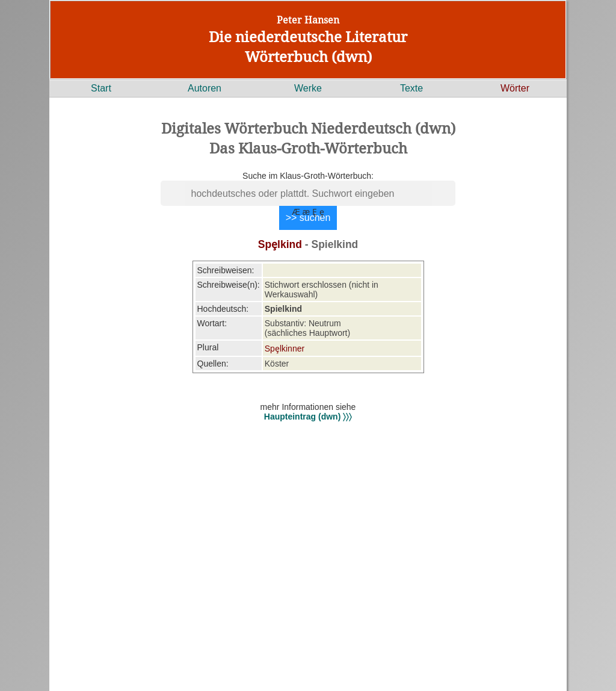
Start (101, 88)
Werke (308, 88)
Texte (411, 88)
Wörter (515, 88)
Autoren (205, 88)
